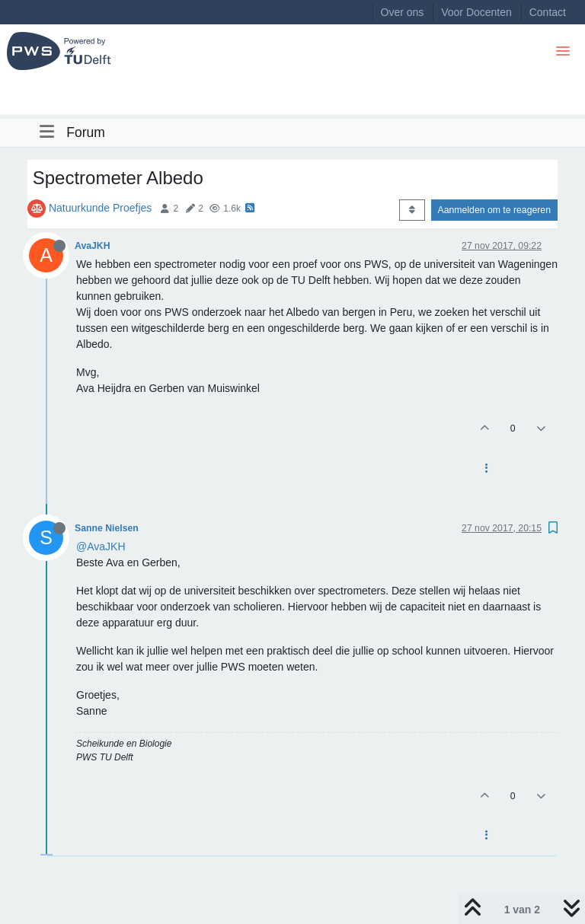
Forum (86, 132)
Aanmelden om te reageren (494, 210)
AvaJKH (93, 246)
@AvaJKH (101, 546)
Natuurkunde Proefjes (100, 208)
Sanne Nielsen (107, 528)
